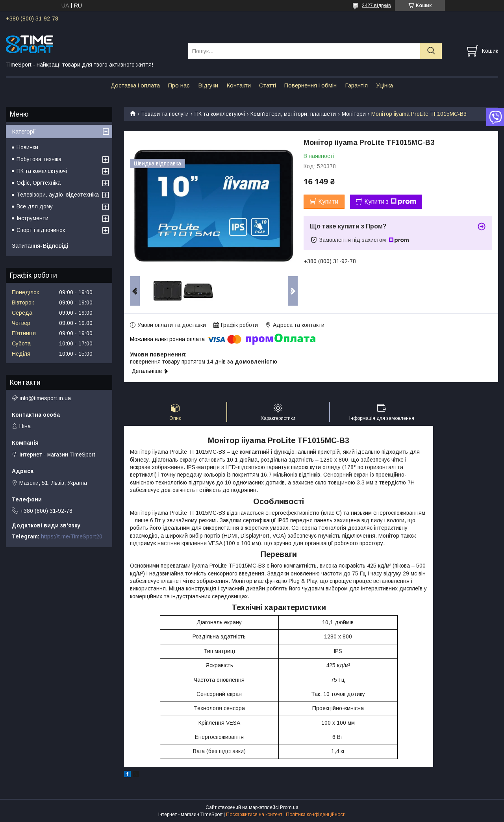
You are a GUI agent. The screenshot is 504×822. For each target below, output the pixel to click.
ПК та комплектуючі (220, 114)
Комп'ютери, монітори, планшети (293, 114)
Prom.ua (289, 807)
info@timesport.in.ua (45, 398)
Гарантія (356, 85)
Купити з (390, 202)
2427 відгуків (376, 6)
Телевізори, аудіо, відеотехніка (58, 195)
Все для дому (35, 206)
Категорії (24, 131)
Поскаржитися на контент (254, 815)
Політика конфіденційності (316, 815)
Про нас (179, 85)
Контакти (239, 85)
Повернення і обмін (310, 85)
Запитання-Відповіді (40, 246)
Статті (268, 85)
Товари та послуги (165, 114)
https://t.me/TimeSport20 (72, 536)
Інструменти (32, 218)
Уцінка (384, 85)
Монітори (354, 114)
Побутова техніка (39, 159)
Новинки (27, 147)
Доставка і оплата (135, 85)
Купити (328, 201)
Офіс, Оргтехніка (39, 183)
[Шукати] (431, 51)
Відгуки (208, 85)
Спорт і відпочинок (41, 230)
